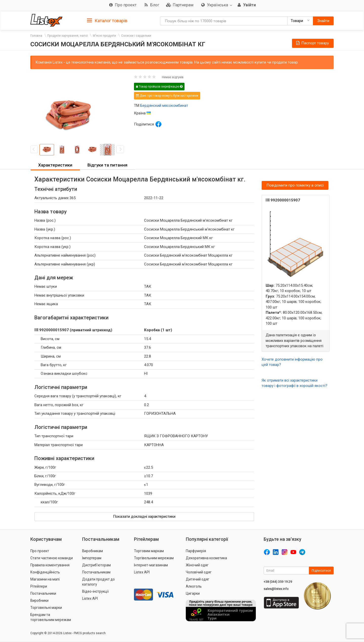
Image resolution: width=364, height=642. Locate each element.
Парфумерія (196, 551)
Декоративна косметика (206, 558)
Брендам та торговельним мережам (51, 617)
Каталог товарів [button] (107, 21)
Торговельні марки (46, 608)
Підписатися (321, 571)
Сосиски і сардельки (136, 36)
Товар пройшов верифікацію (159, 87)
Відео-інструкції (95, 591)
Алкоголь (194, 586)
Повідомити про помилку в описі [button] (295, 185)
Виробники (39, 600)
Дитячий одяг (198, 579)
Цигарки (193, 593)
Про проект (40, 551)
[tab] (107, 20)
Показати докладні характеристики (144, 516)
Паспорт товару (312, 43)
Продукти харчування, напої (67, 36)
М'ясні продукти (104, 36)
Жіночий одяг (197, 565)
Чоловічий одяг (199, 572)
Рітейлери (39, 586)
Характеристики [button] (55, 165)
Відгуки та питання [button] (107, 165)
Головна (36, 36)
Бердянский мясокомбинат (164, 106)
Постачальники (43, 593)
